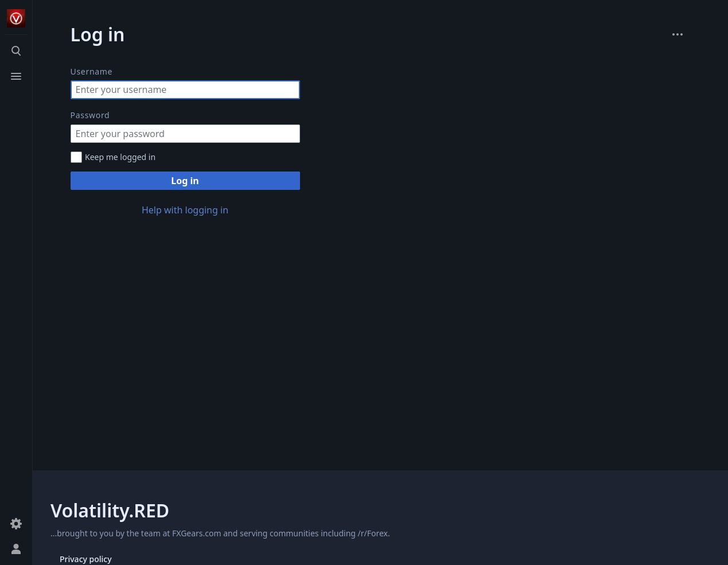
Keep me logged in (120, 157)
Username (92, 71)
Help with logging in (185, 210)
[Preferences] (16, 524)
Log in (185, 181)
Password (90, 115)
